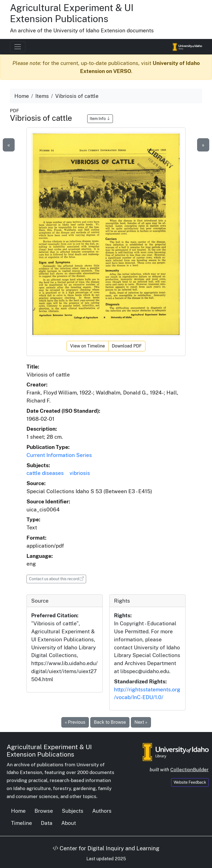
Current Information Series (59, 455)
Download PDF (127, 346)
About (69, 823)
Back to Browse (110, 722)
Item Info (100, 119)
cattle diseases (45, 473)
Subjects (73, 811)
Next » (141, 722)
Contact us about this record (58, 578)
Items (42, 96)
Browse (44, 811)
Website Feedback (190, 782)
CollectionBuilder (190, 770)
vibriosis (80, 473)
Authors (102, 811)
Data (47, 823)
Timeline (22, 823)
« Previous (75, 722)
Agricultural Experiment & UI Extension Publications (72, 13)
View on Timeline (88, 346)
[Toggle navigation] (18, 47)
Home (22, 96)
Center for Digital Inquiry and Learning (106, 848)
